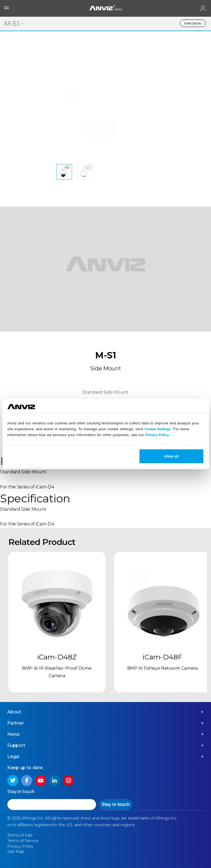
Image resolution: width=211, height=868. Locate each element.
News (13, 734)
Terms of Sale (20, 835)
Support (16, 745)
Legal (13, 756)
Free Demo (193, 23)
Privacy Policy (157, 435)
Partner (16, 723)
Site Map (16, 852)
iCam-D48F (162, 657)
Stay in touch (116, 804)
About (14, 712)
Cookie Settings (158, 429)
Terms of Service (23, 841)
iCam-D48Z (57, 657)
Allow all (171, 456)
